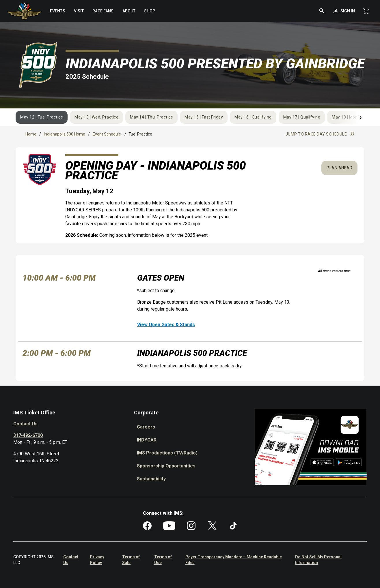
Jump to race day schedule (320, 134)
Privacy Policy (97, 560)
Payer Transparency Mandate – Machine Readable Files (234, 560)
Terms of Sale (131, 560)
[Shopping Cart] (366, 11)
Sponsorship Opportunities (166, 466)
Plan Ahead (339, 168)
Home (31, 134)
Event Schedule (107, 134)
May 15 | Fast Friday (204, 117)
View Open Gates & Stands (166, 325)
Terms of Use (163, 560)
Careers (146, 427)
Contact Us (25, 424)
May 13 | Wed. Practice (96, 117)
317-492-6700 (28, 435)
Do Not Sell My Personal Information (318, 560)
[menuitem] (57, 11)
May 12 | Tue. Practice (42, 117)
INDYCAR (147, 440)
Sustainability (151, 479)
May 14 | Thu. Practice (151, 117)
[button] (322, 11)
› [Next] (361, 117)
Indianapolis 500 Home (65, 134)
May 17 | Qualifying (302, 117)
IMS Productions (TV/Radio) (167, 453)
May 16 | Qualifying (253, 117)
